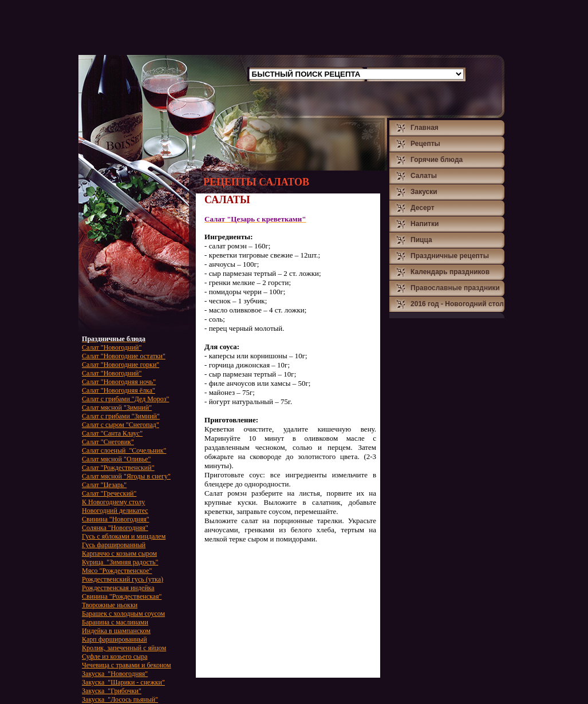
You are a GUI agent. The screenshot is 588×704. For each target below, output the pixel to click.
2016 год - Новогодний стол (457, 304)
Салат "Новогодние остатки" (124, 356)
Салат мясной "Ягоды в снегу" (126, 476)
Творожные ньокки (110, 605)
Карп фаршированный (115, 639)
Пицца (421, 240)
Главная (425, 128)
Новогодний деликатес (115, 511)
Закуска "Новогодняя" (115, 674)
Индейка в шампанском (116, 631)
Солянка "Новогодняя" (115, 528)
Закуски (424, 192)
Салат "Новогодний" (112, 347)
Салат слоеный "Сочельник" (124, 450)
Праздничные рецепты (450, 256)
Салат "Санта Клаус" (112, 433)
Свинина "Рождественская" (122, 596)
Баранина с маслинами (115, 622)
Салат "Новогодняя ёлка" (119, 390)
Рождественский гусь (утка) (123, 579)
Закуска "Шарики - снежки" (123, 682)
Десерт (423, 208)
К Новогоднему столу (113, 502)
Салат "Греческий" (109, 493)
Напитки (425, 224)
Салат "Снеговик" (108, 442)
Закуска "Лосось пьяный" (120, 699)
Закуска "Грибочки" (112, 691)
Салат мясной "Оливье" (116, 459)
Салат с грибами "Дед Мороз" (125, 399)
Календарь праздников (450, 272)
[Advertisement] (287, 27)
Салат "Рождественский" (118, 468)
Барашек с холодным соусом (123, 614)
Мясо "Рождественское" (117, 571)
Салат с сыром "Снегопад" (121, 425)
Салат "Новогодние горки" (121, 365)
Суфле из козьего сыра (115, 656)
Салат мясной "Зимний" (117, 408)
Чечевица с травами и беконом (127, 665)
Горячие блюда (437, 160)
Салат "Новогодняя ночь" (119, 382)
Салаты (424, 176)
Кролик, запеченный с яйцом (124, 648)
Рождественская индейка (118, 588)
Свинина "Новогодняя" (116, 519)
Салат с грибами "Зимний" (121, 416)
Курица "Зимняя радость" (120, 562)
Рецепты (425, 144)
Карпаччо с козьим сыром (119, 553)
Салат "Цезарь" (104, 485)
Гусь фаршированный (114, 545)
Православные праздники (455, 288)
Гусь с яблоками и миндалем (124, 536)
